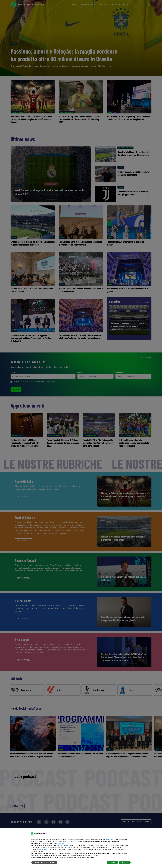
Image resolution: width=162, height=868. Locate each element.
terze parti (63, 845)
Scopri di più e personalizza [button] (44, 862)
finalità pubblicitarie (43, 849)
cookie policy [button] (61, 843)
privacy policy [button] (110, 839)
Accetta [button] (125, 862)
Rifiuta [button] (112, 862)
